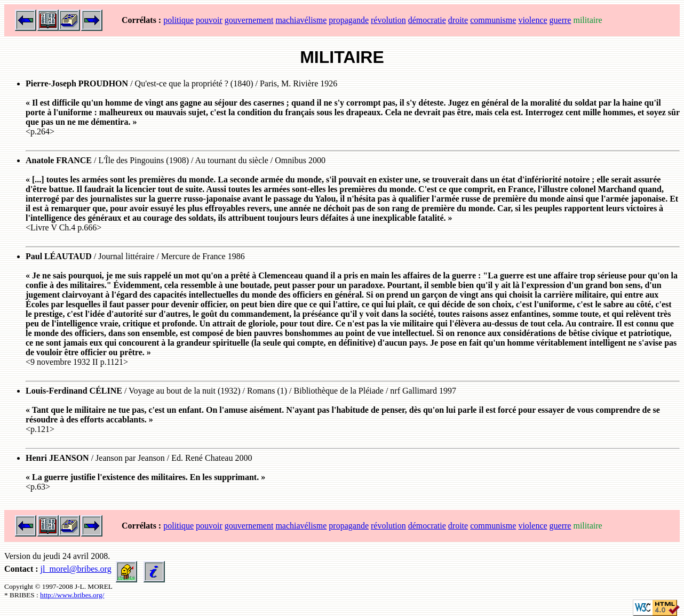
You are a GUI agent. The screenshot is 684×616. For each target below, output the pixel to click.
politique (178, 20)
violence (532, 20)
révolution (388, 20)
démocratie (427, 20)
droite (458, 20)
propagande (349, 20)
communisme (493, 20)
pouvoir (209, 20)
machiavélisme (301, 20)
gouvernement (249, 20)
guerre (560, 20)
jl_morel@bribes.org (76, 569)
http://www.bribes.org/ (72, 595)
